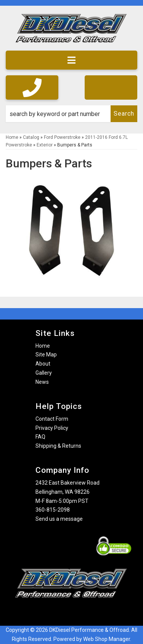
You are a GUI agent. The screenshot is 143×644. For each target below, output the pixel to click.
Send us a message (59, 519)
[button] (71, 114)
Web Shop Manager (107, 639)
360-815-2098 (53, 510)
